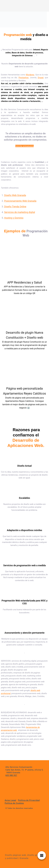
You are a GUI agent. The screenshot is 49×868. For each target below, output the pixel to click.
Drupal (41, 78)
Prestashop (24, 78)
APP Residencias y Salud (24, 282)
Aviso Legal (10, 800)
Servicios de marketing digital (20, 212)
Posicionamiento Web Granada (20, 201)
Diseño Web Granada (15, 195)
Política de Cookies (14, 803)
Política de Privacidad (29, 800)
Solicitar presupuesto (24, 146)
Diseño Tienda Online (15, 207)
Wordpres (30, 75)
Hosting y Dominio (14, 218)
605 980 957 (11, 775)
